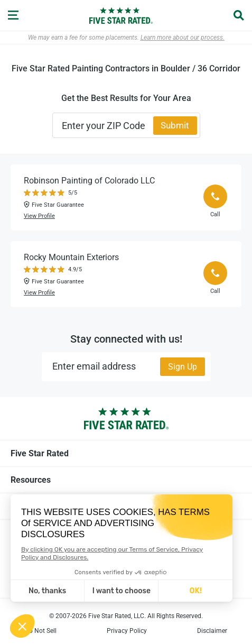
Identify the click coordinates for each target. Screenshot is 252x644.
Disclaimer (212, 631)
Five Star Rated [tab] (126, 453)
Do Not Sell (41, 631)
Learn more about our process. (183, 38)
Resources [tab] (126, 480)
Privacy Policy (127, 631)
